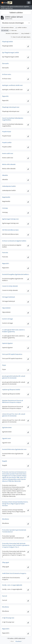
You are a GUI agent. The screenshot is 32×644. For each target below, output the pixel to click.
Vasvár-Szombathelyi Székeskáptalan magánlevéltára (13, 119)
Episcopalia (5, 63)
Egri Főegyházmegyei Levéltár (11, 53)
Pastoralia (5, 253)
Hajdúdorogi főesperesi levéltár (11, 390)
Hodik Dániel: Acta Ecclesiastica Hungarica (14, 573)
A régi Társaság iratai (8, 618)
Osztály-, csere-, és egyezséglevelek (12, 585)
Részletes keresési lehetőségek (13, 23)
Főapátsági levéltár (8, 42)
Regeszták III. (6, 629)
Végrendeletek (6, 308)
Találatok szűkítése (16, 13)
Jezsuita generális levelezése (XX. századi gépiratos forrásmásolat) (14, 377)
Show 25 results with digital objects (21, 37)
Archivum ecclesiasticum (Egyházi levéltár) (14, 241)
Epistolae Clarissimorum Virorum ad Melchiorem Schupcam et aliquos (13, 401)
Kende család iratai (8, 153)
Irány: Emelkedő (25, 33)
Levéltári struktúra (21, 28)
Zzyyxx (4, 365)
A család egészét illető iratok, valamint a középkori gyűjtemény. (13, 331)
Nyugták (5, 461)
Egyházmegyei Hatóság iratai (10, 219)
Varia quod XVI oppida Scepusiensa (12, 354)
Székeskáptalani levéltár (9, 186)
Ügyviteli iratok (6, 438)
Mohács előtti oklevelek (9, 164)
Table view (13, 30)
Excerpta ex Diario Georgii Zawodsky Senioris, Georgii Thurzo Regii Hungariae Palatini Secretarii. (15, 504)
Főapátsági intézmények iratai (11, 107)
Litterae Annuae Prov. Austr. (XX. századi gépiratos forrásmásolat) (14, 415)
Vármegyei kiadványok (9, 297)
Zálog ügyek (6, 562)
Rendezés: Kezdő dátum (12, 33)
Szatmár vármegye (8, 319)
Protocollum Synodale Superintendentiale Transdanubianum (14, 531)
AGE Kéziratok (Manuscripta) (10, 230)
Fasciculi (5, 596)
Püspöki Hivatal (7, 132)
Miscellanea (6, 519)
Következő (18, 641)
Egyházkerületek (7, 428)
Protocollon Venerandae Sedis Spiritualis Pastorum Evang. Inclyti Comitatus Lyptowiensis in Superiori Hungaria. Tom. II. (16, 545)
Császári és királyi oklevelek (10, 286)
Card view (5, 30)
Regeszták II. (6, 263)
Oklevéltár (5, 175)
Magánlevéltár (6, 197)
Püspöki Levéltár (7, 143)
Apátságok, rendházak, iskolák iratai (12, 85)
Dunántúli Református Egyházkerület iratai (14, 449)
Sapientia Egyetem (7, 343)
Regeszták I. (6, 96)
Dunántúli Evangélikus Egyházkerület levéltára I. (16, 274)
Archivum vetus (7, 74)
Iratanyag (5, 208)
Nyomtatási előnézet (8, 28)
